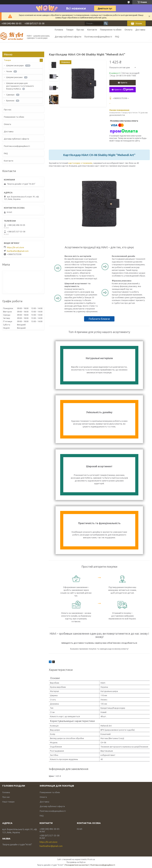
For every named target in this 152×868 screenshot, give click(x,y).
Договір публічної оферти (68, 37)
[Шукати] (106, 23)
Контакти (92, 30)
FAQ (117, 37)
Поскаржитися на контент (77, 865)
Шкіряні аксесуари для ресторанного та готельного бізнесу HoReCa (20, 86)
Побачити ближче (99, 319)
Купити (124, 83)
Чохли (9, 71)
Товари (70, 30)
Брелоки (10, 101)
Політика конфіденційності (98, 37)
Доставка (140, 30)
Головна (59, 30)
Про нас (80, 30)
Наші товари (8, 802)
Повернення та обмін (111, 30)
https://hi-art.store (16, 247)
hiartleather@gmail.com (18, 251)
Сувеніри (10, 95)
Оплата (128, 30)
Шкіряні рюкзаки (14, 77)
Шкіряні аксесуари (15, 65)
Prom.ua (91, 859)
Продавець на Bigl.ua (76, 862)
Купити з (124, 90)
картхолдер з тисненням (80, 163)
